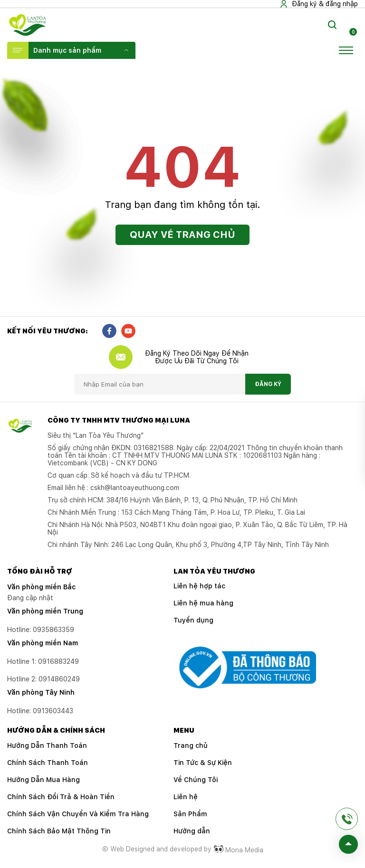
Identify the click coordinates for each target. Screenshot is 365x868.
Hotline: (40, 711)
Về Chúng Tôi (196, 780)
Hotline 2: (43, 679)
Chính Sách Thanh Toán (48, 763)
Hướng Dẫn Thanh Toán (47, 745)
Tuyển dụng (193, 620)
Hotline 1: (43, 661)
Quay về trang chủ (182, 235)
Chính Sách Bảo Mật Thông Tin (59, 831)
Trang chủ (191, 745)
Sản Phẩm (190, 814)
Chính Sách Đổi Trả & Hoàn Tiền (61, 797)
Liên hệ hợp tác (199, 586)
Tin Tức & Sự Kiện (203, 763)
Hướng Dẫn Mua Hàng (43, 780)
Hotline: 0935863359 (41, 630)
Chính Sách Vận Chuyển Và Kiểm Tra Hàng (78, 814)
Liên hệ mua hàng (203, 603)
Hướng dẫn (192, 831)
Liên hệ (186, 797)
